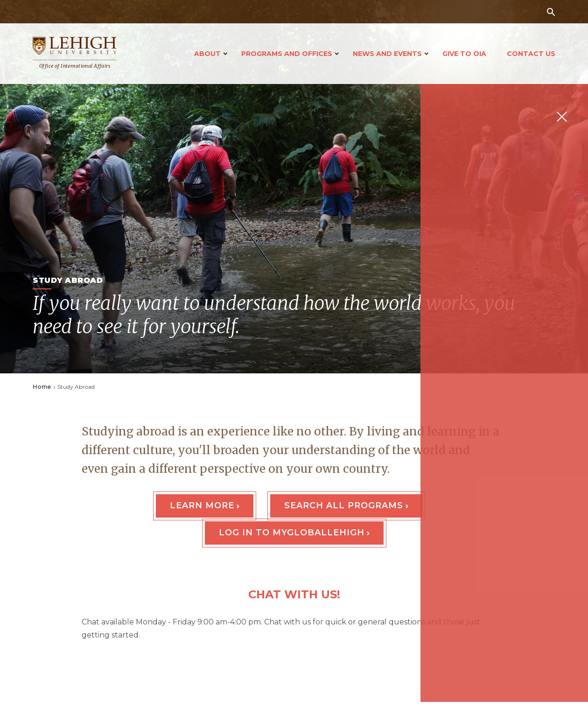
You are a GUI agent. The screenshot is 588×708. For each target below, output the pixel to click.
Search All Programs (344, 506)
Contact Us (531, 54)
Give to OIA (464, 54)
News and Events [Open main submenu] (387, 54)
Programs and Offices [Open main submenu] (287, 54)
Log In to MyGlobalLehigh (292, 533)
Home (42, 387)
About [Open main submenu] (207, 54)
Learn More (202, 506)
